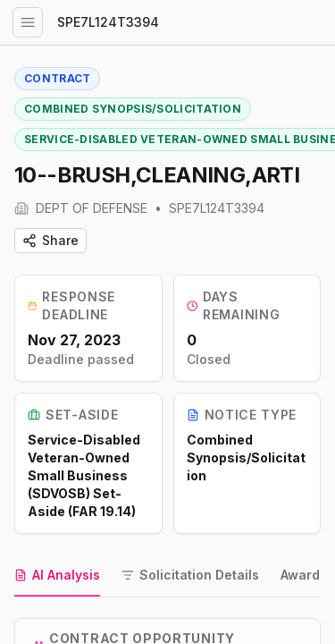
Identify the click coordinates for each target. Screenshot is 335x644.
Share (50, 240)
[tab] (57, 576)
